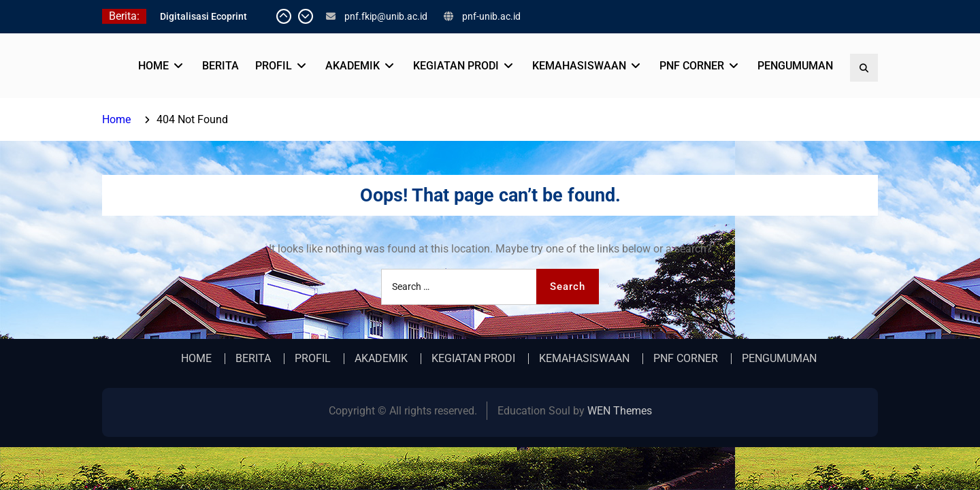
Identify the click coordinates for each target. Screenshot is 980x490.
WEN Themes (620, 411)
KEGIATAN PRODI (456, 66)
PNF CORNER (692, 66)
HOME (153, 66)
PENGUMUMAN (795, 66)
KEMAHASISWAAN (579, 66)
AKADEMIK (353, 66)
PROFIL (274, 66)
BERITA (220, 66)
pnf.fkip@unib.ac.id (386, 16)
